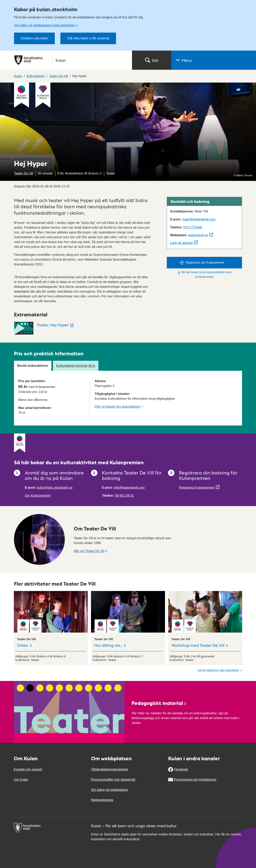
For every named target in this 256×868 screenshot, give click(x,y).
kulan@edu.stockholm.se (55, 488)
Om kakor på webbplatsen (110, 790)
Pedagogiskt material (159, 703)
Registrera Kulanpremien (197, 488)
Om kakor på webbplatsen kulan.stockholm (45, 25)
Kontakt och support (28, 769)
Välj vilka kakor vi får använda (88, 38)
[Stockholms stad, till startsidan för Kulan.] (71, 60)
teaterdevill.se (198, 235)
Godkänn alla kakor (34, 38)
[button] (214, 60)
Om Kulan (21, 780)
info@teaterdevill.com (129, 488)
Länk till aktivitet (181, 243)
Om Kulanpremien (38, 496)
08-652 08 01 (124, 496)
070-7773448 (193, 227)
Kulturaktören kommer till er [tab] (76, 366)
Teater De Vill (23, 173)
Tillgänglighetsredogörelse (110, 769)
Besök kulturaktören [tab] (33, 366)
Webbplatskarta (102, 800)
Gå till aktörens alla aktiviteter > (220, 670)
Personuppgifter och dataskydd (113, 780)
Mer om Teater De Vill (89, 551)
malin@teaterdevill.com (199, 219)
